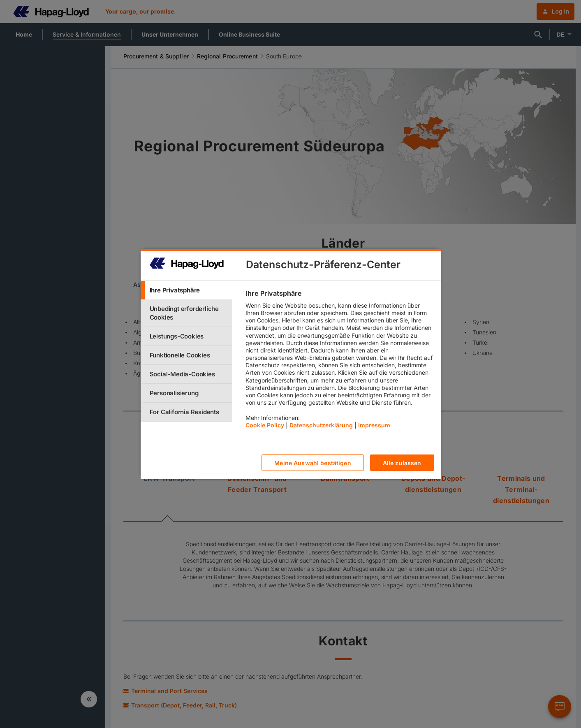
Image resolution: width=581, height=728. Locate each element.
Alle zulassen (402, 463)
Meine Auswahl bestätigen (312, 463)
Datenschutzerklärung (321, 425)
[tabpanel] (339, 361)
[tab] (187, 290)
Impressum (374, 425)
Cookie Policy (265, 425)
